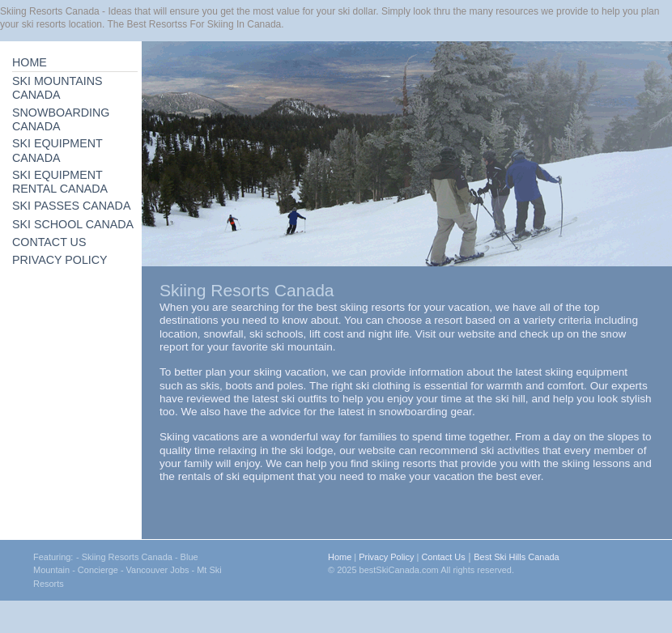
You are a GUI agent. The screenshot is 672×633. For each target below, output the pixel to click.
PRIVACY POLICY (60, 260)
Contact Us (443, 557)
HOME (30, 62)
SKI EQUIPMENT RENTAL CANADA (60, 182)
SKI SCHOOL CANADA (73, 224)
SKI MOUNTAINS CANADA (57, 88)
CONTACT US (49, 242)
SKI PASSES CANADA (71, 206)
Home (340, 557)
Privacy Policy (386, 557)
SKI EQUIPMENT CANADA (57, 150)
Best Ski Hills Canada (516, 557)
